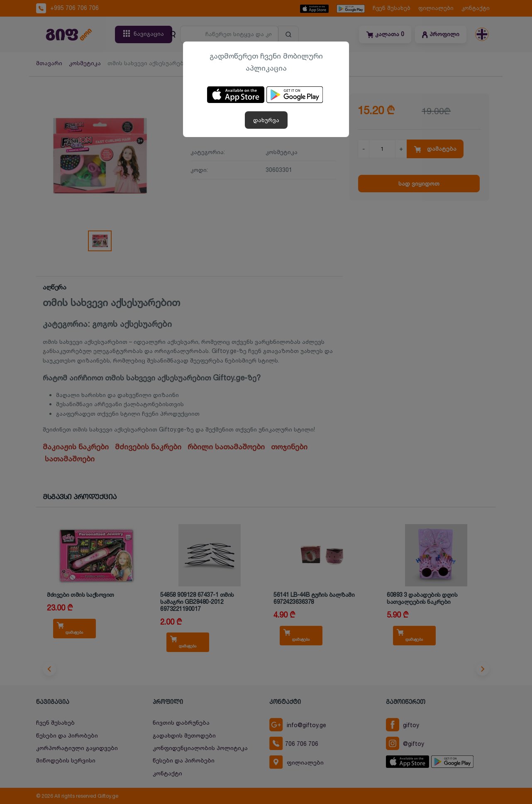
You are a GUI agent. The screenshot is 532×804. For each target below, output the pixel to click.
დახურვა (266, 120)
